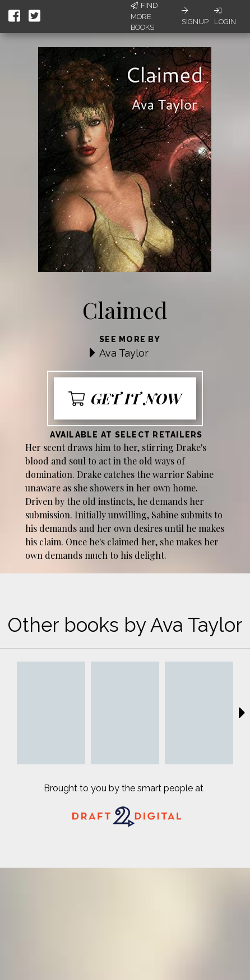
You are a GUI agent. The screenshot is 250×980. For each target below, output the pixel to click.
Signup (195, 16)
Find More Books (144, 16)
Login (225, 16)
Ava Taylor (124, 353)
